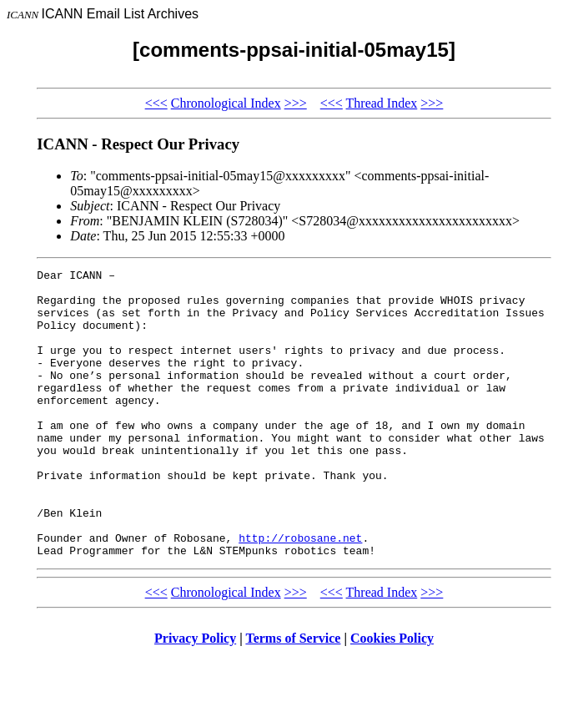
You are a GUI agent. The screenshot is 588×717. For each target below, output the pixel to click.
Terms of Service (293, 696)
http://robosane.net (300, 593)
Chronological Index (226, 103)
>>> (296, 103)
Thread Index (382, 103)
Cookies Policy (392, 696)
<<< (156, 103)
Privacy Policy (195, 696)
